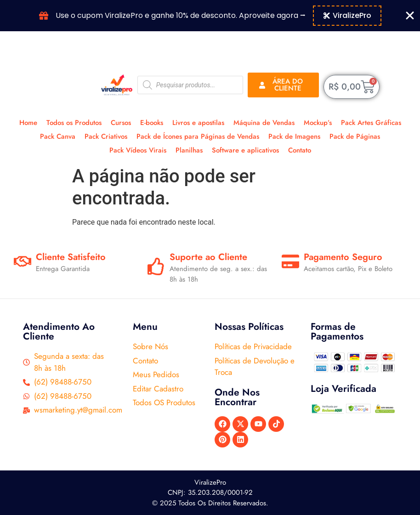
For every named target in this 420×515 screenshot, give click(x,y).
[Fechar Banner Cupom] (410, 16)
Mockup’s (318, 123)
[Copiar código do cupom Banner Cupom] (347, 16)
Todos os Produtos (74, 123)
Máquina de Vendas (264, 123)
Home (28, 123)
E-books (152, 123)
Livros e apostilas (198, 123)
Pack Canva (58, 136)
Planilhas (189, 150)
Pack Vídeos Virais (138, 150)
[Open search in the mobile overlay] (190, 85)
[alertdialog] (210, 16)
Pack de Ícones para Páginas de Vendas (198, 136)
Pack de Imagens (294, 136)
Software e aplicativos (245, 150)
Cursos (121, 123)
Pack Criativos (106, 136)
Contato (300, 150)
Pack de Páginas (355, 136)
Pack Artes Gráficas (371, 123)
